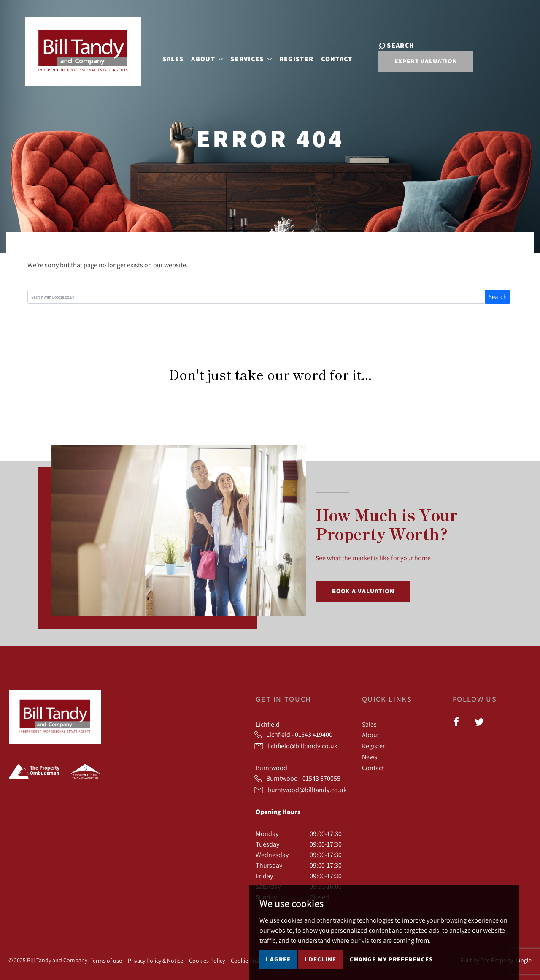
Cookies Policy (207, 961)
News (370, 757)
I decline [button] (320, 959)
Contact (331, 58)
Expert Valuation (414, 64)
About (371, 735)
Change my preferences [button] (391, 959)
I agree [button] (278, 959)
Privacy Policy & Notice (155, 961)
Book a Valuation (363, 591)
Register (291, 58)
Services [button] (246, 58)
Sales (167, 58)
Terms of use (106, 961)
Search (498, 297)
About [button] (201, 58)
